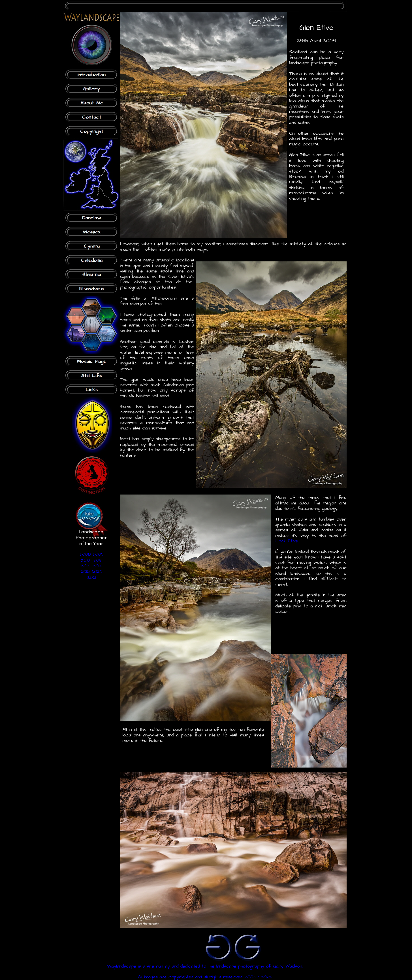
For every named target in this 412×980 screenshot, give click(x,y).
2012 (98, 560)
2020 (97, 571)
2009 (98, 554)
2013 (85, 566)
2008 (85, 554)
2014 (98, 566)
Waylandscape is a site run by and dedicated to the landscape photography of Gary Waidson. (205, 966)
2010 (85, 560)
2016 (85, 571)
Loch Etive (287, 541)
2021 (91, 577)
